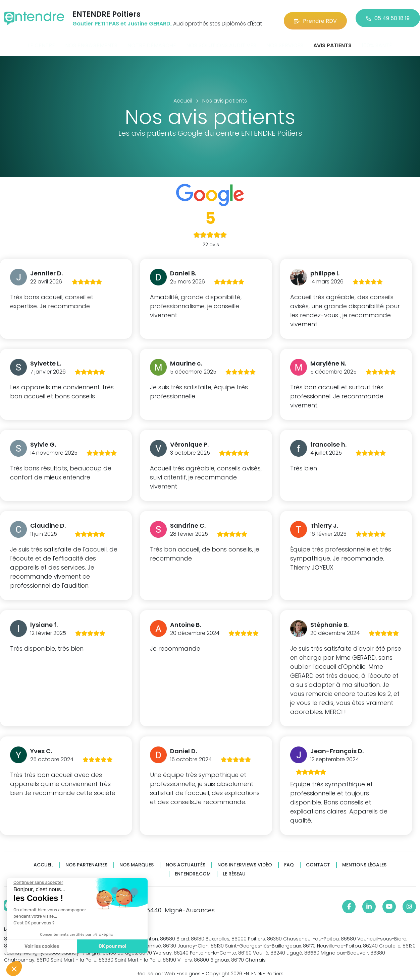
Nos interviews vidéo (245, 861)
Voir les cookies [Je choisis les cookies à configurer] (41, 946)
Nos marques (137, 861)
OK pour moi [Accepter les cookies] (112, 946)
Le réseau (234, 870)
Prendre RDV (315, 17)
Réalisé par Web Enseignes (169, 970)
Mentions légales (364, 861)
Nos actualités (186, 861)
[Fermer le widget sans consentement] (38, 883)
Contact (318, 861)
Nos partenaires (86, 861)
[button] (14, 969)
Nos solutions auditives (221, 41)
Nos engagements (91, 41)
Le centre (41, 41)
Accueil (43, 861)
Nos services (285, 41)
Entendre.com (193, 870)
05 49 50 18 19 (388, 17)
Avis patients (332, 41)
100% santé (377, 41)
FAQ (289, 861)
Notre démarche (152, 41)
